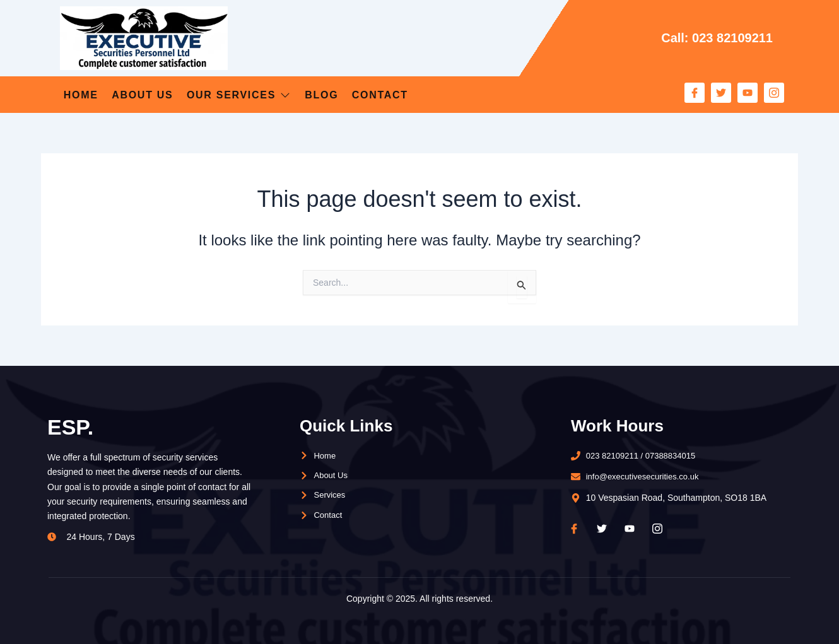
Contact (437, 94)
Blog (364, 94)
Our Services (266, 94)
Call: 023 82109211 (712, 38)
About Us (154, 94)
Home (78, 94)
